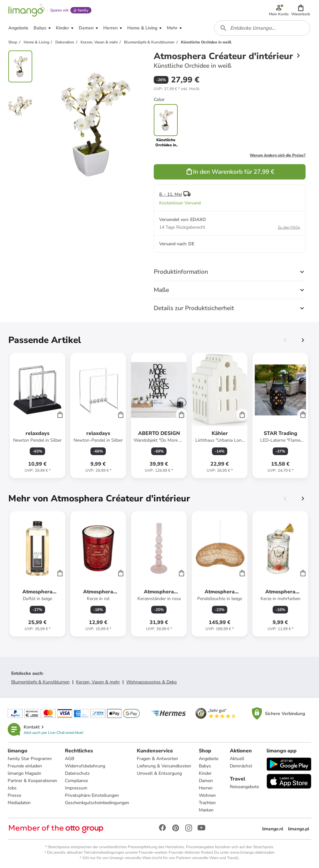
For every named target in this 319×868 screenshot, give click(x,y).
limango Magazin (24, 773)
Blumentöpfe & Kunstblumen (40, 682)
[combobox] (262, 28)
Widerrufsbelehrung (85, 766)
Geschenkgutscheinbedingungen (97, 803)
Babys (205, 766)
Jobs (12, 788)
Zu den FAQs (289, 227)
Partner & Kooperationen (32, 781)
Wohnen (207, 795)
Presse (14, 795)
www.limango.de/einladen (252, 852)
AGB (70, 759)
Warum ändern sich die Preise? (278, 155)
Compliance (76, 781)
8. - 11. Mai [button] (171, 194)
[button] (301, 10)
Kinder (205, 773)
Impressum (76, 788)
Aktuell (237, 759)
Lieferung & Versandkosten (164, 766)
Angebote (209, 759)
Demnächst (241, 766)
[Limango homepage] (27, 10)
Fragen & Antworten (157, 759)
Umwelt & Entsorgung (159, 773)
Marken (206, 810)
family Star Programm (30, 759)
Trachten (207, 803)
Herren (206, 788)
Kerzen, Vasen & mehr (98, 682)
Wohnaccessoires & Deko (152, 682)
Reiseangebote (244, 787)
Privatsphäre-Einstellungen (92, 795)
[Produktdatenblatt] (37, 415)
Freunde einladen (25, 766)
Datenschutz (77, 773)
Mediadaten (19, 803)
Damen (206, 781)
